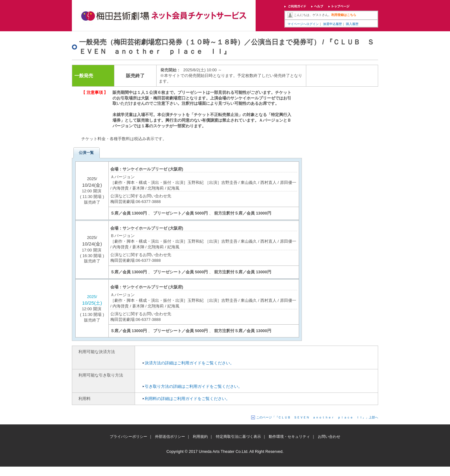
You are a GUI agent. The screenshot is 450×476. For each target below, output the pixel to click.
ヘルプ (317, 7)
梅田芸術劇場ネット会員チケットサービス (164, 16)
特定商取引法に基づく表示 (238, 437)
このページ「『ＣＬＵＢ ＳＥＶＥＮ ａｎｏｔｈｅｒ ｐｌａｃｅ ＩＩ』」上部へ (317, 417)
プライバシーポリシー (128, 437)
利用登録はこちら (344, 15)
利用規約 (200, 437)
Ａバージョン (122, 177)
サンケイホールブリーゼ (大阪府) (153, 169)
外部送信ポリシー (170, 437)
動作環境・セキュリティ (289, 437)
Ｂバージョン (122, 236)
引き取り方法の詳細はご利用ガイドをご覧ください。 (193, 386)
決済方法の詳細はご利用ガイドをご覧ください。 (189, 363)
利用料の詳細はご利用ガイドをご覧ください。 (187, 399)
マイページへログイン (303, 24)
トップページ (339, 7)
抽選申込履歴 (332, 24)
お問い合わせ (329, 437)
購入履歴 (352, 24)
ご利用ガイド (295, 7)
